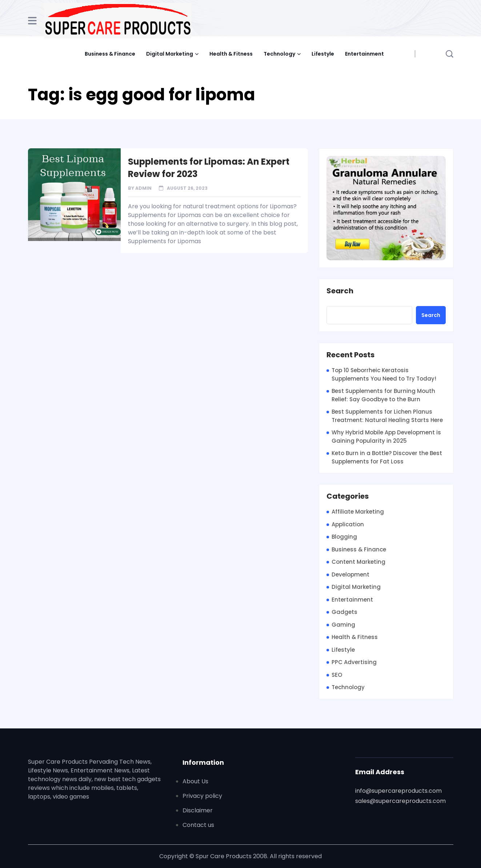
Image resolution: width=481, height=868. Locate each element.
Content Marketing (358, 562)
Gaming (343, 625)
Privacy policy (202, 796)
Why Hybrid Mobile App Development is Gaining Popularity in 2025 (386, 437)
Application (348, 524)
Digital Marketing (170, 54)
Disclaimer (198, 810)
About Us (195, 781)
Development (350, 574)
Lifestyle (323, 54)
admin (143, 188)
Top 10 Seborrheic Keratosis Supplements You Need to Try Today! (384, 374)
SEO (337, 675)
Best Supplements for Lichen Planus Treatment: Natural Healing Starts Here (387, 416)
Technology (279, 54)
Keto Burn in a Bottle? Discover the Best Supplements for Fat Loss (387, 457)
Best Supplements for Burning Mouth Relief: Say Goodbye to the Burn (383, 395)
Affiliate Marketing (358, 512)
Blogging (344, 537)
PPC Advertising (354, 662)
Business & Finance (110, 54)
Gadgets (344, 612)
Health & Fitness (231, 54)
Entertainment (364, 54)
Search (340, 291)
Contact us (198, 825)
